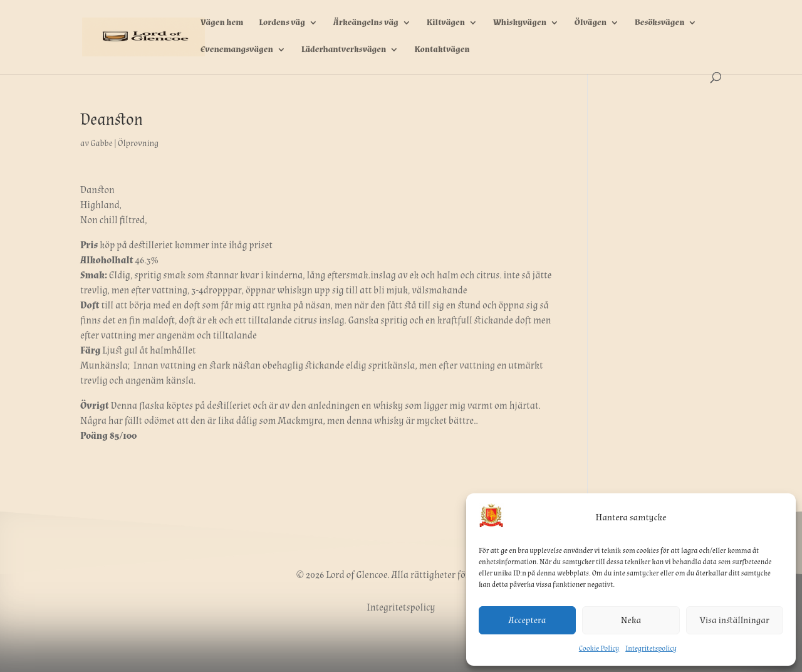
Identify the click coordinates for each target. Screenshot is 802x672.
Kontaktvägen (442, 50)
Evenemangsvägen (237, 50)
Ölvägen (591, 23)
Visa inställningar (735, 620)
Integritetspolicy (651, 648)
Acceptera (528, 620)
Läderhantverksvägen (344, 50)
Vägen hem (222, 23)
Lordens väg (282, 23)
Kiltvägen (446, 23)
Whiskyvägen (520, 23)
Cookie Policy (599, 648)
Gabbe (101, 144)
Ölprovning (138, 144)
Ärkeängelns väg (366, 23)
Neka (631, 620)
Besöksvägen (659, 23)
